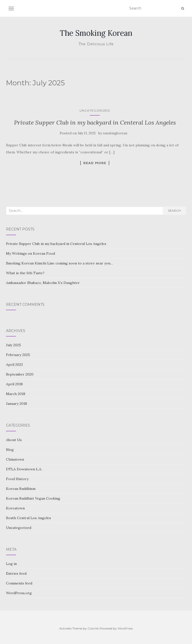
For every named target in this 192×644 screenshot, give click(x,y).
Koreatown (15, 508)
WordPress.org (19, 593)
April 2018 (14, 384)
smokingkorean (115, 133)
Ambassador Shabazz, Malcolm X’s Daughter (43, 283)
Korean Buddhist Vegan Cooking (33, 498)
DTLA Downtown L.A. (24, 469)
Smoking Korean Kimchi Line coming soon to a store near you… (59, 263)
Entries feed (16, 573)
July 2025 (13, 345)
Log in (11, 564)
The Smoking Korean (96, 33)
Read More (95, 163)
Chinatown (15, 459)
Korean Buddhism (21, 489)
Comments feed (19, 583)
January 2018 (16, 404)
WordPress (125, 628)
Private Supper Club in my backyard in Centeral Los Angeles (95, 122)
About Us (14, 440)
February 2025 (18, 355)
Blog (10, 450)
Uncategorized (95, 110)
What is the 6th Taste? (25, 273)
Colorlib (93, 628)
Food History (17, 479)
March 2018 (16, 394)
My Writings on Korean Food (30, 253)
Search (174, 211)
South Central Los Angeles (28, 518)
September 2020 (20, 374)
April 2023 (14, 365)
